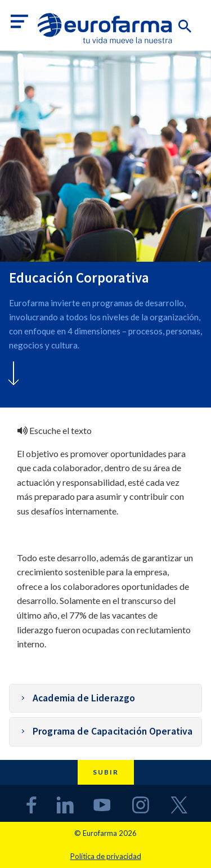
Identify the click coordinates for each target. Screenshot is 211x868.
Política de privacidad (106, 856)
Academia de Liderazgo (84, 698)
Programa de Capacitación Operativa (113, 731)
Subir (106, 772)
